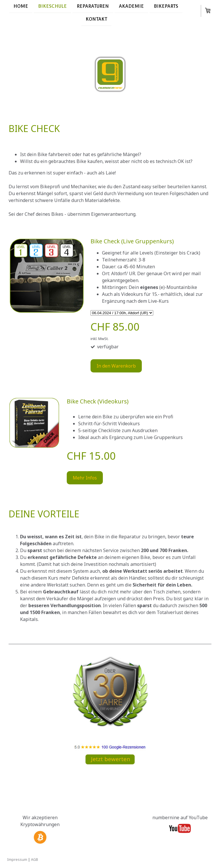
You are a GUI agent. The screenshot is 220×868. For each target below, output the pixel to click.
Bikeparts (166, 6)
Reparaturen (93, 6)
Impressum (17, 859)
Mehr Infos (85, 478)
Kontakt (96, 20)
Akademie (131, 6)
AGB (35, 859)
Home (21, 6)
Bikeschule (52, 6)
